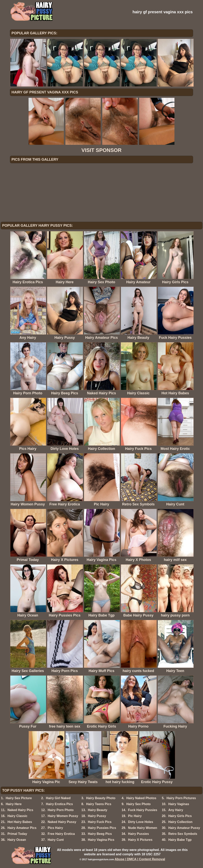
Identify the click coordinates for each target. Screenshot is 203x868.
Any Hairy (176, 810)
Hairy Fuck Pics (100, 822)
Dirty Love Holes (141, 822)
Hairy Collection (180, 822)
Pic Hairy (135, 816)
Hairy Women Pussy (63, 816)
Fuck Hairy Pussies (143, 810)
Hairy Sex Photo (138, 804)
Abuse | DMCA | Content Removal (140, 859)
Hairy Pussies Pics (102, 828)
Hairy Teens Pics (99, 804)
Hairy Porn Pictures (181, 798)
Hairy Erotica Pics (59, 804)
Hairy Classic (18, 816)
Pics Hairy (55, 828)
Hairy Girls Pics (180, 816)
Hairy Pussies (138, 834)
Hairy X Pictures (140, 840)
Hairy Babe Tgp (180, 840)
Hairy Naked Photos (141, 798)
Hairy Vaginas (179, 804)
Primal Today (17, 834)
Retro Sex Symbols (183, 834)
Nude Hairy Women (143, 828)
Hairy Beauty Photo (101, 798)
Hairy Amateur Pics (22, 828)
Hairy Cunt (56, 840)
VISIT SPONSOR (101, 150)
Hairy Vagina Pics (101, 840)
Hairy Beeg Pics (100, 834)
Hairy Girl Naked (58, 798)
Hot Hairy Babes (20, 822)
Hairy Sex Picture (19, 798)
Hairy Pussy (97, 816)
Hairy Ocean (17, 840)
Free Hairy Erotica (61, 834)
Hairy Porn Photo (61, 810)
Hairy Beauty (98, 810)
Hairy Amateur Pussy (184, 828)
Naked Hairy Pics (20, 810)
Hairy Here (14, 804)
